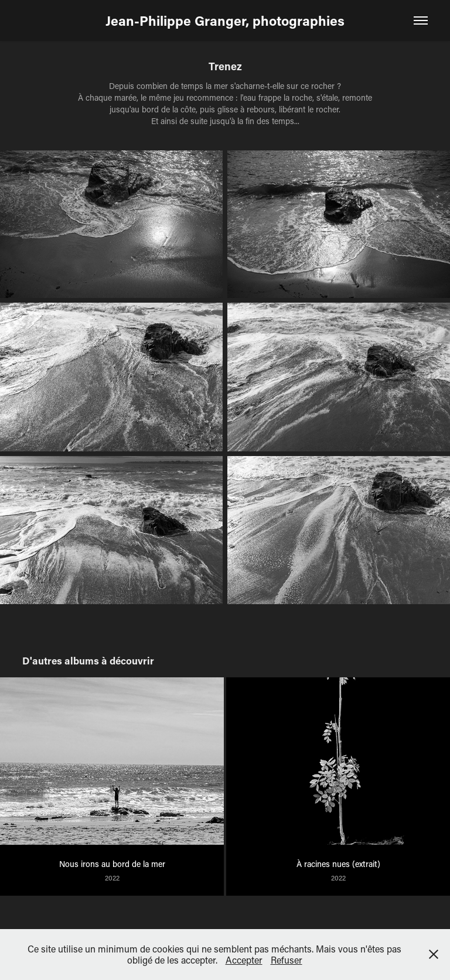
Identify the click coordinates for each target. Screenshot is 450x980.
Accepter (244, 960)
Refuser (287, 960)
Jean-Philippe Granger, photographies (225, 20)
